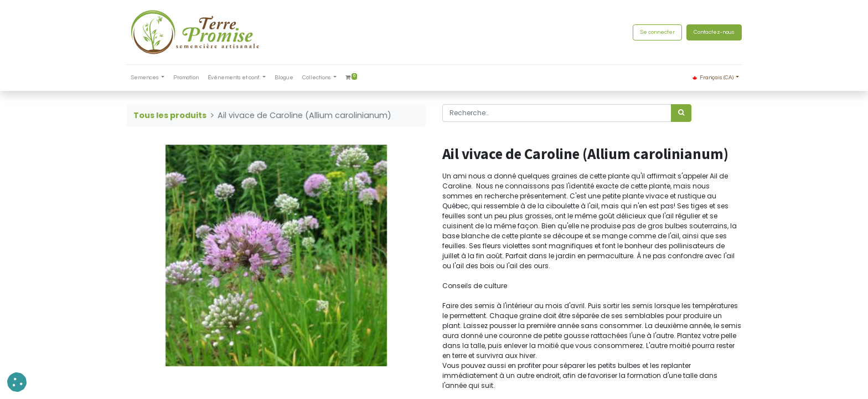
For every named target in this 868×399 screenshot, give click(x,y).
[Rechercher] (681, 113)
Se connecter (657, 32)
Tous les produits (170, 115)
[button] (17, 382)
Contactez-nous (714, 32)
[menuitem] (187, 78)
